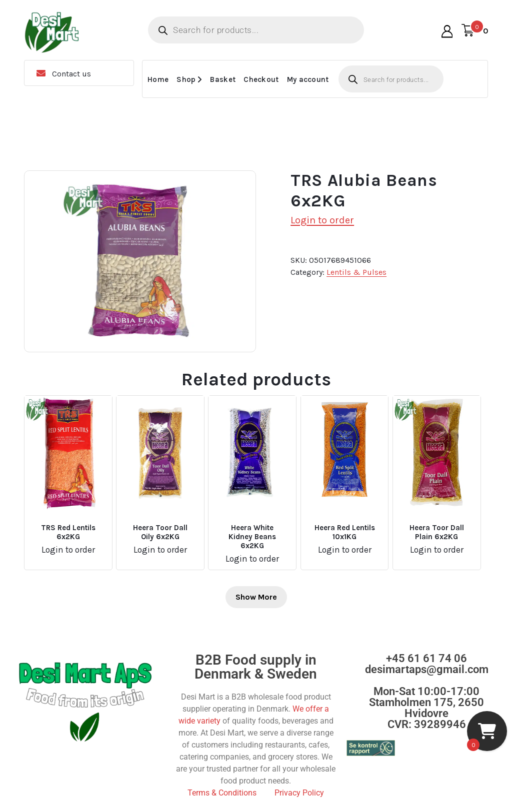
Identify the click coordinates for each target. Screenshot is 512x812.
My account (308, 79)
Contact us (71, 74)
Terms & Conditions (222, 793)
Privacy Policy (299, 793)
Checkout (261, 79)
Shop (186, 79)
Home (158, 79)
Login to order (322, 220)
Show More (256, 597)
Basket (223, 79)
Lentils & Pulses (356, 272)
